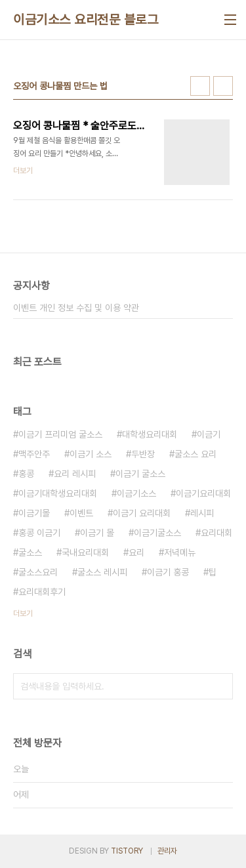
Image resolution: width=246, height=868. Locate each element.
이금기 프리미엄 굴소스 (60, 434)
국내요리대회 (85, 552)
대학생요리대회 (150, 434)
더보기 (23, 613)
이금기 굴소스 (140, 474)
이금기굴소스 (157, 533)
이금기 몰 (97, 533)
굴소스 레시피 (102, 572)
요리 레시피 (75, 474)
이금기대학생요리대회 (58, 493)
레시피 (202, 513)
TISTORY (127, 851)
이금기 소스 (91, 454)
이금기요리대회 (203, 493)
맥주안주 (34, 454)
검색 (220, 686)
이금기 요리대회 (142, 513)
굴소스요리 (38, 572)
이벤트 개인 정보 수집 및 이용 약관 (76, 308)
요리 (136, 552)
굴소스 (30, 552)
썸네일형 (200, 86)
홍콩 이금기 (39, 533)
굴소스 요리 (195, 454)
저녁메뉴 (180, 552)
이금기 (209, 434)
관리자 (167, 851)
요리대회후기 (42, 592)
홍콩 (26, 474)
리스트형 (223, 86)
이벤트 (81, 513)
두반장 (143, 454)
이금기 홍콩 (168, 572)
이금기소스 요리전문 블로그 (86, 20)
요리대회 (216, 533)
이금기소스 (136, 493)
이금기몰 (34, 513)
